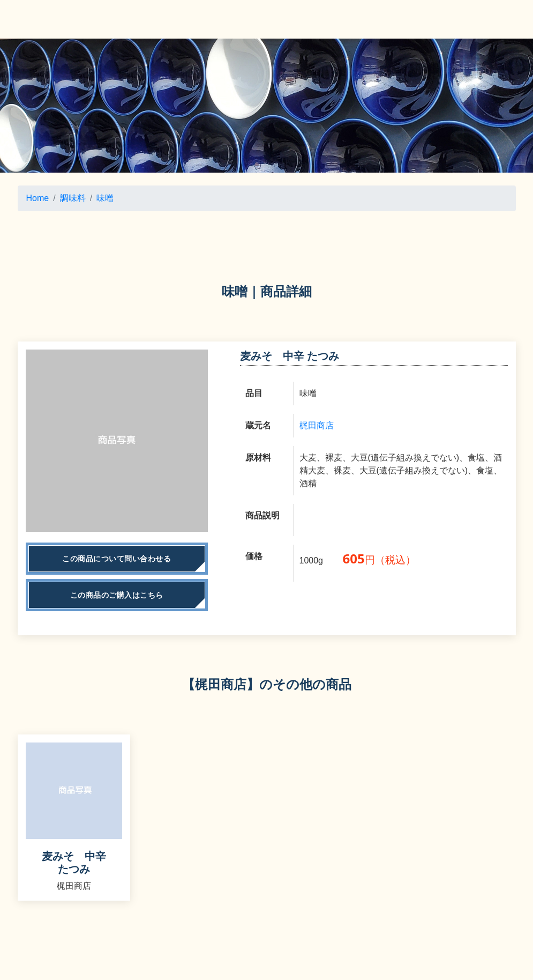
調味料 (73, 198)
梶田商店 (317, 425)
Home (38, 198)
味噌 (105, 198)
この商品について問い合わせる (117, 559)
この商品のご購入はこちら (117, 595)
